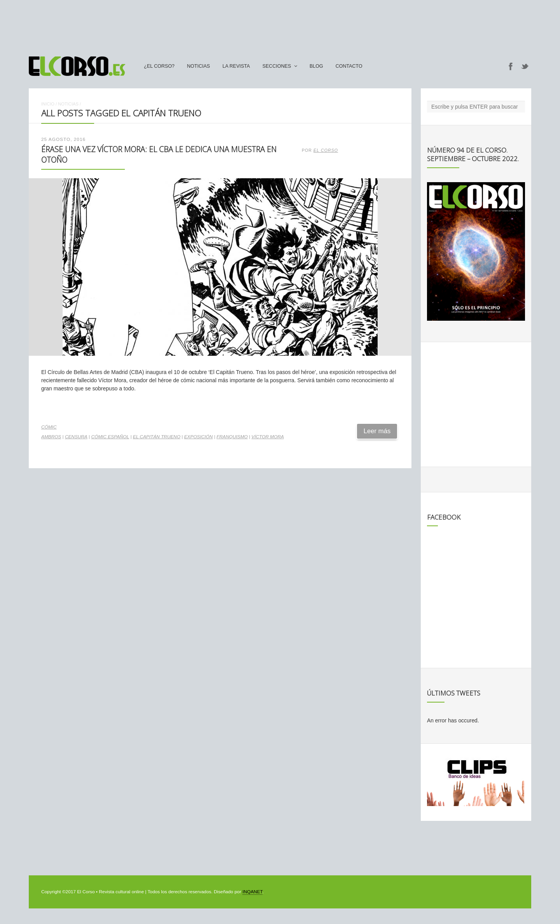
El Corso (326, 150)
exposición (198, 437)
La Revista (236, 66)
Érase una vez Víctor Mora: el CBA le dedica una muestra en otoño (159, 154)
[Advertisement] (280, 25)
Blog (316, 66)
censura (76, 437)
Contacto (349, 66)
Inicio (48, 104)
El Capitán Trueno (157, 437)
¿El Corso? (159, 66)
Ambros (51, 437)
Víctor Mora (268, 437)
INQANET (252, 892)
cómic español (110, 437)
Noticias (199, 66)
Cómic (49, 427)
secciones (277, 66)
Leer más (377, 431)
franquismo (232, 437)
